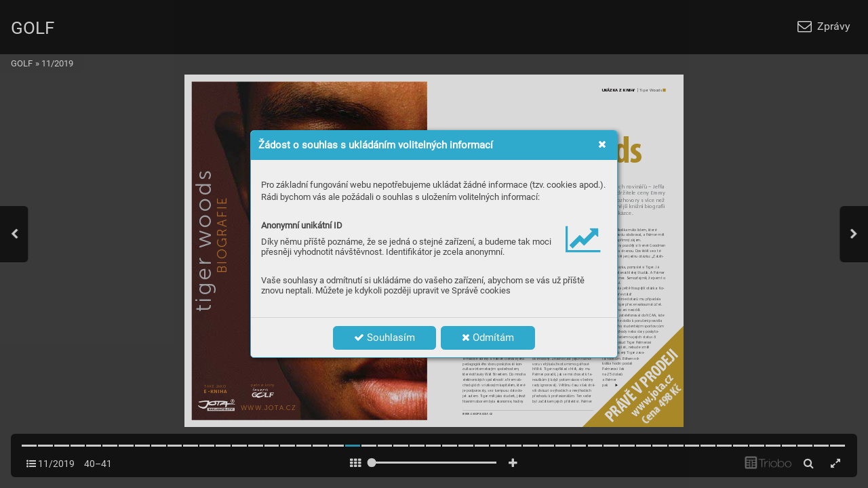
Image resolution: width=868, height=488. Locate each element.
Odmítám (488, 338)
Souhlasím (384, 338)
